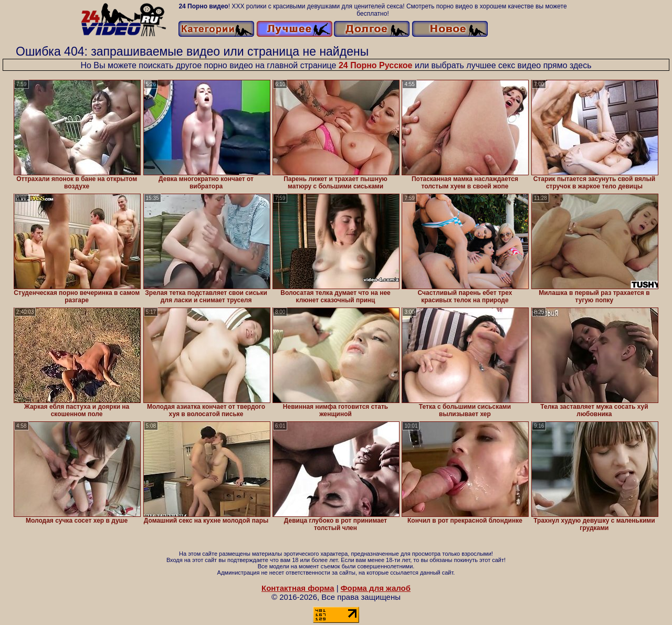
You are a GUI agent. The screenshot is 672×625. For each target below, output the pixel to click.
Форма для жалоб (376, 588)
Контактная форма (298, 588)
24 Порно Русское (376, 65)
